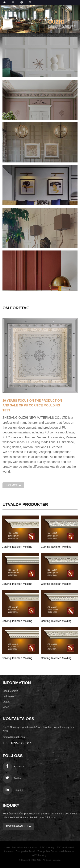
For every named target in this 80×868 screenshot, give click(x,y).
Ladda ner (8, 696)
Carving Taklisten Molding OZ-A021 (56, 547)
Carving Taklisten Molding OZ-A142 (17, 621)
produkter (25, 504)
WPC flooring (39, 855)
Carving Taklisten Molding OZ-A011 (56, 659)
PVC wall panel (65, 847)
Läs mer (12, 485)
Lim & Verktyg (10, 691)
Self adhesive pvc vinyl (24, 847)
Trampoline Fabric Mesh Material (56, 851)
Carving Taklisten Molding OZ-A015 (56, 621)
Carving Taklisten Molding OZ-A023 (17, 547)
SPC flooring (47, 847)
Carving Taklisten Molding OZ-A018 (17, 584)
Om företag (16, 308)
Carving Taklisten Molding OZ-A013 (17, 659)
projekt (6, 702)
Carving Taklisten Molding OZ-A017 (56, 584)
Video (6, 707)
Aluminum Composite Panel (19, 851)
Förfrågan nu (17, 826)
